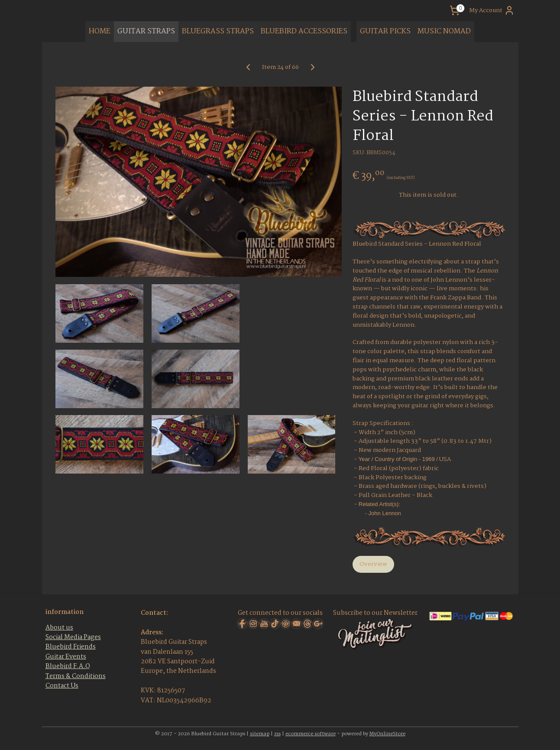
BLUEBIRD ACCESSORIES (304, 31)
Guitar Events (66, 657)
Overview (373, 564)
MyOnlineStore (387, 734)
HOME (100, 31)
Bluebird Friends (71, 647)
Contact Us (62, 686)
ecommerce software (311, 734)
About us (59, 628)
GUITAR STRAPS (146, 31)
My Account (492, 10)
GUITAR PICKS (385, 31)
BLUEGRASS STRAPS (218, 31)
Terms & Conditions (76, 676)
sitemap (260, 734)
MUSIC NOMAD (444, 31)
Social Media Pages (73, 637)
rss (277, 734)
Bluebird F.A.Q (68, 666)
